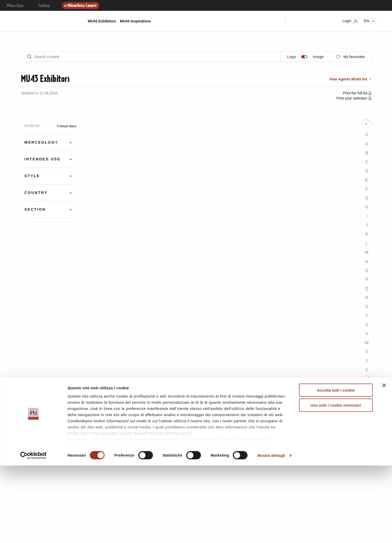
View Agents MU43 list (349, 79)
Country (36, 193)
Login (351, 21)
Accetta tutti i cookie (336, 468)
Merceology (41, 142)
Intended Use (43, 159)
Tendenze (44, 6)
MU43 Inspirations (135, 21)
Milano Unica (15, 6)
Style (32, 176)
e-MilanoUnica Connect (81, 6)
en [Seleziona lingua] (370, 21)
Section (35, 209)
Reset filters (68, 126)
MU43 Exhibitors (102, 21)
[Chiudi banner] (384, 463)
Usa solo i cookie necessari (336, 483)
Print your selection (352, 98)
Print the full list (356, 93)
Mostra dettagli (271, 533)
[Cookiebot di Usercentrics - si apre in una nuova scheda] (33, 533)
